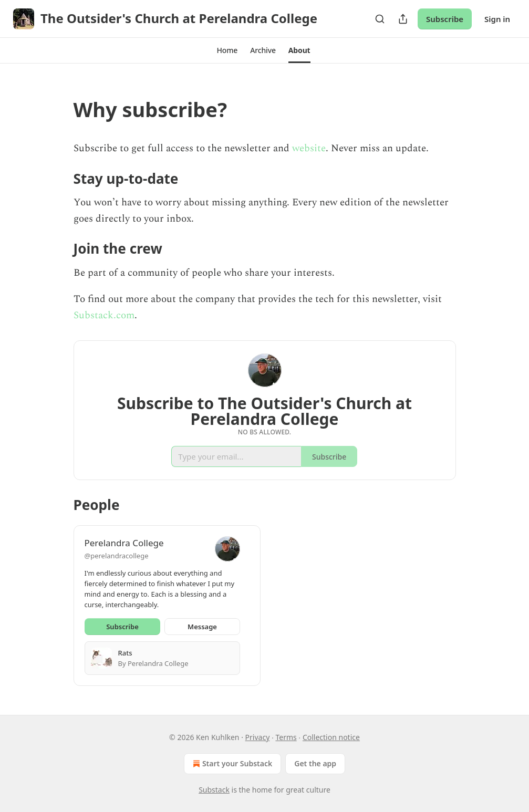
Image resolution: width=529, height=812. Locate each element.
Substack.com (104, 315)
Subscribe (445, 19)
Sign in (497, 19)
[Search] (380, 19)
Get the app (315, 763)
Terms (286, 737)
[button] (227, 50)
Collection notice (331, 737)
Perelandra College (124, 543)
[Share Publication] (403, 19)
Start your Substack (231, 764)
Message (202, 627)
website (309, 148)
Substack (214, 790)
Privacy (258, 737)
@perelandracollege (117, 556)
